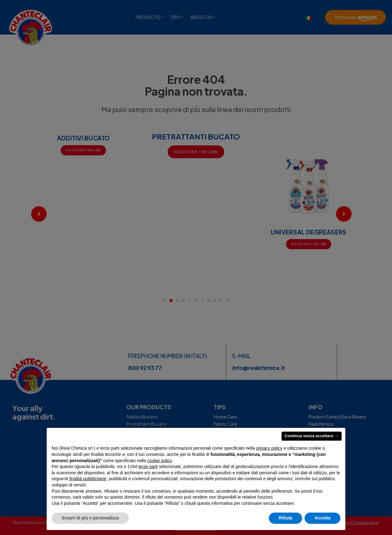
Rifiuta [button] (286, 518)
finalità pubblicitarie (88, 479)
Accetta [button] (322, 518)
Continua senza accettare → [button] (312, 436)
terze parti (148, 466)
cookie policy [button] (159, 461)
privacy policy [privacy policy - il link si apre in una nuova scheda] (269, 448)
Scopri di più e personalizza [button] (90, 518)
